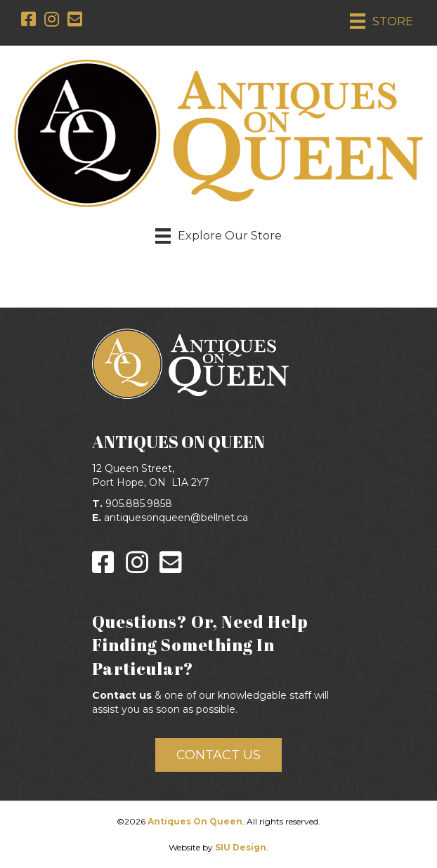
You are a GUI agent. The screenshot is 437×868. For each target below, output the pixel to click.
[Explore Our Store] (218, 236)
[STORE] (381, 21)
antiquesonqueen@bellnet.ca (176, 518)
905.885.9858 (139, 504)
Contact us (122, 695)
